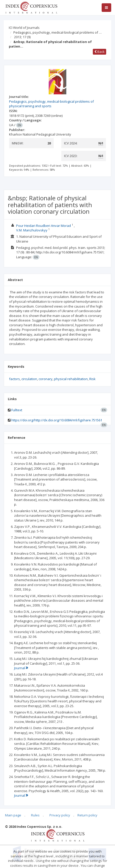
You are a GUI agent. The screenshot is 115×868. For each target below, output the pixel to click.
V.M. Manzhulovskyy (32, 230)
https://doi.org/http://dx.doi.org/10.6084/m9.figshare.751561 (57, 420)
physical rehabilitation (71, 379)
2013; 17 (22, 37)
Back (99, 52)
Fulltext (17, 410)
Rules (35, 815)
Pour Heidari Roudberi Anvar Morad (44, 226)
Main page (13, 815)
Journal (21, 668)
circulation (29, 379)
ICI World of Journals (24, 28)
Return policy (87, 815)
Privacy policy (60, 815)
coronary (46, 379)
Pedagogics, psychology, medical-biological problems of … (57, 32)
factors (15, 379)
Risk (92, 379)
